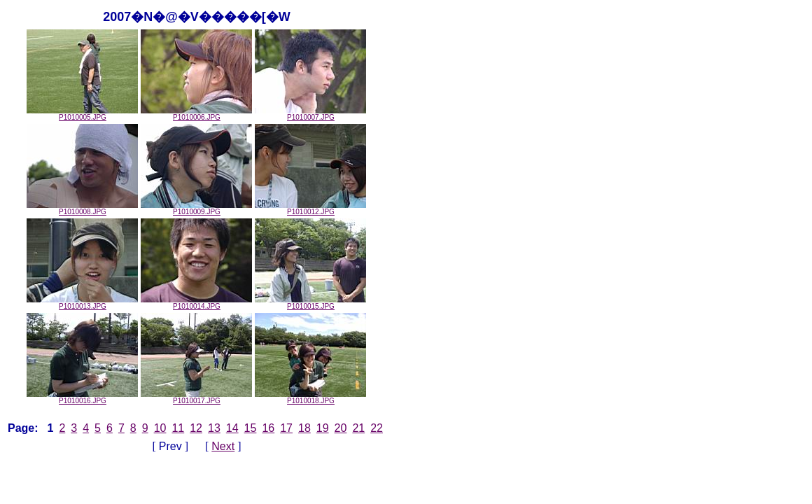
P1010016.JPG (82, 398)
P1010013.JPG (82, 303)
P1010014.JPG (196, 303)
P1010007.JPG (310, 114)
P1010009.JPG (196, 209)
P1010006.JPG (196, 114)
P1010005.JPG (82, 114)
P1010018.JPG (310, 398)
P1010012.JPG (310, 209)
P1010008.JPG (82, 209)
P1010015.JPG (310, 303)
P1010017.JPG (196, 398)
